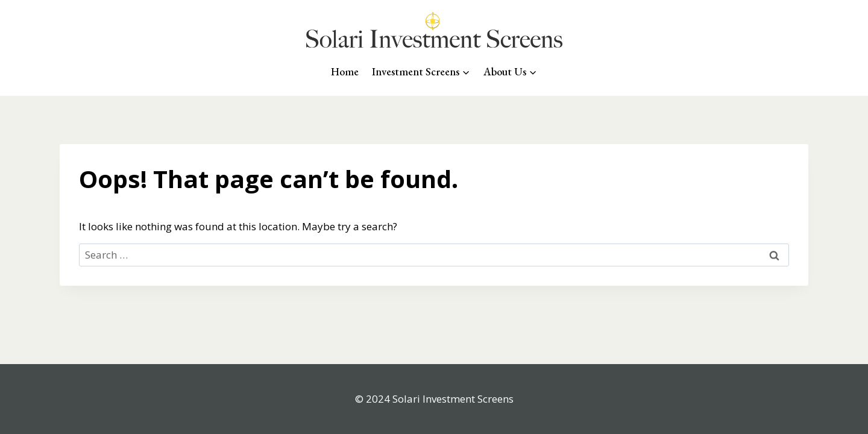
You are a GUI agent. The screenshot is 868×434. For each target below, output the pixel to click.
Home (345, 71)
